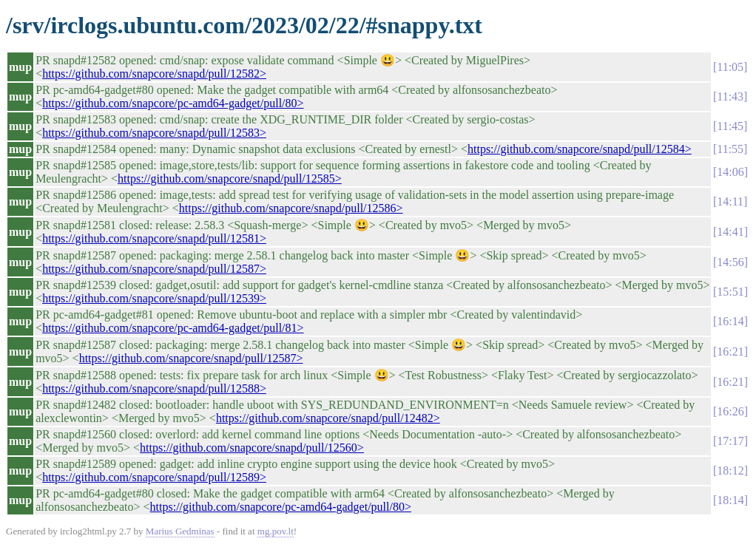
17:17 (730, 441)
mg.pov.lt (276, 531)
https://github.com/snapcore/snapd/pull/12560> (252, 448)
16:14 (730, 321)
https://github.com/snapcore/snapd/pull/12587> (154, 269)
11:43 (730, 96)
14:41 (730, 232)
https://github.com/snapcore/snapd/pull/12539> (154, 298)
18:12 (730, 470)
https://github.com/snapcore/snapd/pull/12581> (154, 238)
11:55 (730, 149)
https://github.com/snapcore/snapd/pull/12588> (154, 388)
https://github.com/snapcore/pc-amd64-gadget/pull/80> (173, 103)
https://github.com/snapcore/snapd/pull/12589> (154, 477)
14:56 (730, 262)
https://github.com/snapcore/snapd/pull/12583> (154, 133)
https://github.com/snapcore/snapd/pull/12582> (154, 74)
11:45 (730, 126)
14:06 (730, 172)
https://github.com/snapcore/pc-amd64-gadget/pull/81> (173, 328)
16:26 (730, 411)
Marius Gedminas (180, 531)
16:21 (730, 351)
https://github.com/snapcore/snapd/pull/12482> (328, 418)
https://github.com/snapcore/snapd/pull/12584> (580, 149)
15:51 (730, 292)
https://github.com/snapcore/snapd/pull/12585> (230, 179)
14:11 (730, 201)
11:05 (730, 67)
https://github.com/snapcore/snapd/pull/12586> (291, 208)
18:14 (730, 500)
